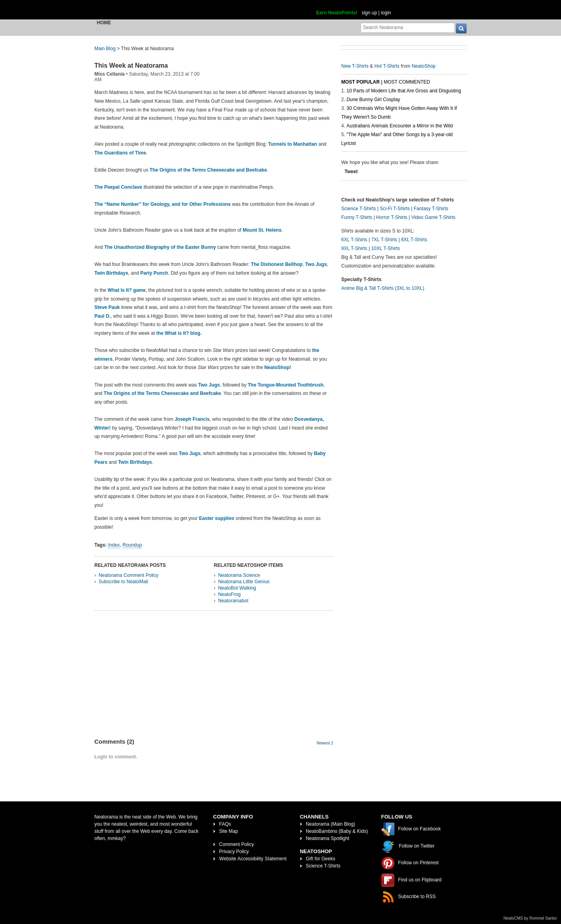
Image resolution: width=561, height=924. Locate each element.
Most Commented (407, 82)
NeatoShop (424, 66)
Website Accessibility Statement (253, 859)
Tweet (351, 172)
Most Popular (361, 82)
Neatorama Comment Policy (129, 575)
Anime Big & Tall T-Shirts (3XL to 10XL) (383, 288)
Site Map (228, 831)
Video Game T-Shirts (433, 217)
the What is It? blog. (179, 333)
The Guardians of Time (120, 153)
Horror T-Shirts (392, 217)
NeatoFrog (230, 594)
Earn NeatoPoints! (337, 13)
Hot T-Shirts (387, 66)
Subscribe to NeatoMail (123, 582)
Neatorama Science (239, 575)
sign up (369, 13)
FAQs (225, 824)
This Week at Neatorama (131, 65)
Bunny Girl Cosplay (373, 100)
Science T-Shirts (359, 209)
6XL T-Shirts (354, 240)
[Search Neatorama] (408, 27)
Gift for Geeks (321, 859)
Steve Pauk (107, 307)
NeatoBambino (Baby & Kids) (337, 831)
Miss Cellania (109, 74)
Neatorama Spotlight (327, 838)
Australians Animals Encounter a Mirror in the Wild (400, 126)
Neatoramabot (233, 601)
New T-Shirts (355, 66)
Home (104, 23)
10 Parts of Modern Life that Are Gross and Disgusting (404, 91)
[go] (461, 28)
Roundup (132, 545)
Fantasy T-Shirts (431, 209)
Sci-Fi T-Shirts (395, 209)
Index (114, 545)
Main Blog (105, 49)
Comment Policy (236, 844)
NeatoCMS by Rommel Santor (531, 918)
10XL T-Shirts (385, 248)
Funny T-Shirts (357, 217)
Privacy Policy (234, 852)
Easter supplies (217, 518)
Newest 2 (325, 743)
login (386, 13)
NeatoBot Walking (237, 588)
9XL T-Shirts (354, 248)
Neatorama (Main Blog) (330, 824)
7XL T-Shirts (384, 240)
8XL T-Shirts (414, 240)
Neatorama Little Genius (244, 582)
